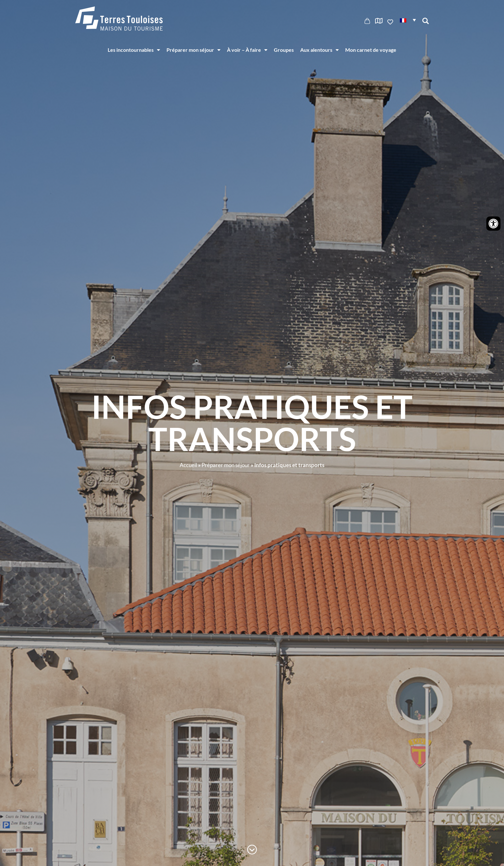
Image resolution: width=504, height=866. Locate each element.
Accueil (188, 465)
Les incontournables (134, 50)
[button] (408, 20)
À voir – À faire (247, 50)
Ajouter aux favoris (391, 22)
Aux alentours (319, 50)
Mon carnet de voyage (371, 50)
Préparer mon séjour (194, 50)
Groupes (284, 50)
